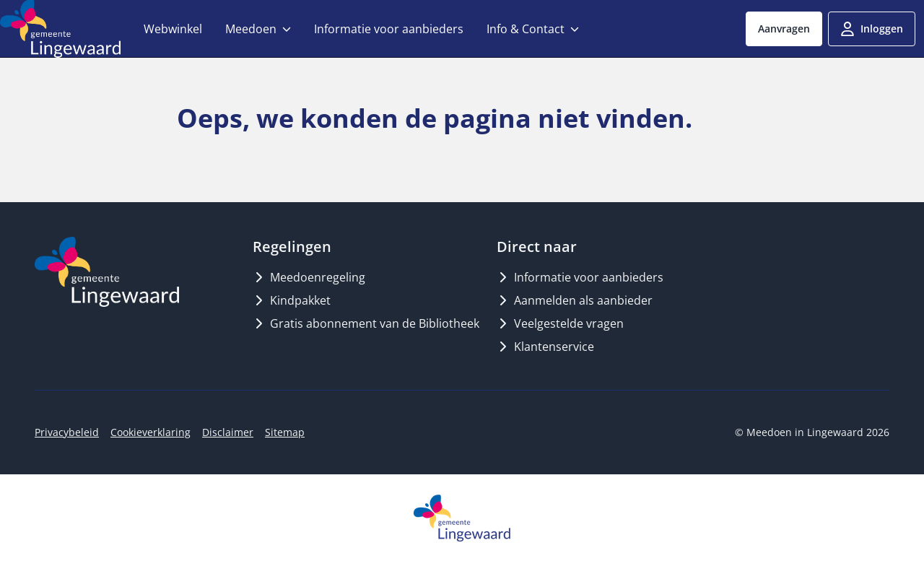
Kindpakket (292, 300)
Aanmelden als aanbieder (575, 300)
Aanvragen (784, 29)
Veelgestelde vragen (560, 323)
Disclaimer (228, 432)
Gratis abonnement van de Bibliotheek (366, 323)
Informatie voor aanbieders (580, 277)
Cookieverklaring (151, 432)
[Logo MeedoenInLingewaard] (107, 272)
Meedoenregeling (309, 277)
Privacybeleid (67, 432)
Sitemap (285, 432)
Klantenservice (545, 347)
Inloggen (872, 29)
